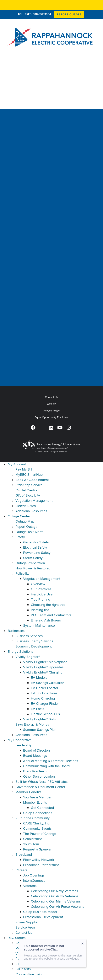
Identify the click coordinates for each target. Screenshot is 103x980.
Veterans (30, 886)
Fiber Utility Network (39, 860)
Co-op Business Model (40, 912)
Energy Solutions (20, 652)
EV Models (39, 678)
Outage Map (25, 521)
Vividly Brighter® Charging (43, 672)
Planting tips (40, 610)
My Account (17, 464)
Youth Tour (31, 844)
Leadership (24, 745)
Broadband (24, 855)
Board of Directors (37, 750)
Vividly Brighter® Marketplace (45, 662)
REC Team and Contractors (51, 615)
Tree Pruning (41, 599)
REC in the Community (33, 818)
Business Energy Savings (34, 641)
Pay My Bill (24, 469)
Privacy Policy (51, 411)
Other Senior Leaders (39, 776)
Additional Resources (31, 511)
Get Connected (42, 808)
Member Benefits (28, 792)
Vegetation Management (34, 501)
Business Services (29, 636)
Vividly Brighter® (28, 657)
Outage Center (19, 516)
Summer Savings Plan (40, 730)
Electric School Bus (45, 714)
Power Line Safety (37, 553)
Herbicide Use (42, 594)
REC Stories (17, 938)
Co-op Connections (38, 813)
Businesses (16, 631)
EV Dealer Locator (45, 688)
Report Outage (26, 527)
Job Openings (34, 875)
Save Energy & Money (32, 724)
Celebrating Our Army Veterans (55, 896)
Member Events (35, 802)
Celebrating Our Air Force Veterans (57, 907)
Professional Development (43, 917)
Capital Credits (26, 490)
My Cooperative (20, 740)
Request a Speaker (37, 849)
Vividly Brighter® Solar (40, 719)
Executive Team (35, 771)
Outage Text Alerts (29, 532)
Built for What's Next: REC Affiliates (41, 782)
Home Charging (43, 698)
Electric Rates (26, 506)
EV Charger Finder (45, 704)
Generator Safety (36, 542)
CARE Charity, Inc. (37, 823)
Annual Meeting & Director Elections (51, 761)
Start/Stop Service (29, 485)
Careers (52, 404)
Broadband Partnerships (41, 865)
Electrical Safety (35, 547)
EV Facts (37, 709)
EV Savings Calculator (47, 683)
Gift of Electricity (28, 495)
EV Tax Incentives (44, 693)
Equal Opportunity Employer (51, 417)
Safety (20, 537)
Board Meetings (35, 756)
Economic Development (34, 646)
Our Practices (41, 589)
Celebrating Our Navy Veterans (54, 891)
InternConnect (34, 881)
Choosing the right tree (48, 605)
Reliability (22, 573)
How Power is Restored (33, 568)
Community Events (37, 828)
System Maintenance (39, 626)
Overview (38, 584)
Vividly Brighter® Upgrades (43, 667)
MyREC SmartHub (29, 475)
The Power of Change (40, 834)
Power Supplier (27, 922)
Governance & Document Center (40, 787)
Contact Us (51, 397)
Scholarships (33, 839)
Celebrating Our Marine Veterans (56, 901)
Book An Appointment (32, 480)
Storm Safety (33, 558)
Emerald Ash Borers (46, 620)
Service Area (25, 927)
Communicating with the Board (46, 766)
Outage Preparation (30, 563)
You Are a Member (37, 797)
